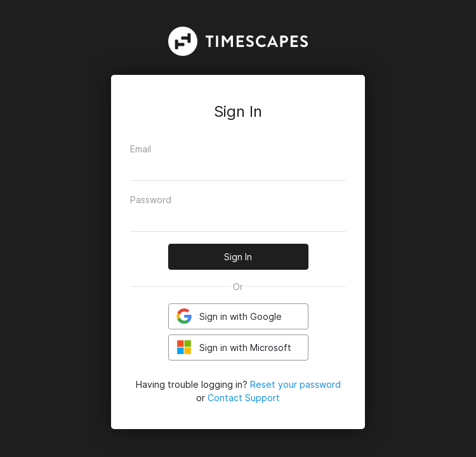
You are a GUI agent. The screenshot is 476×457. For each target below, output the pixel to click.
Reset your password (295, 384)
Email (141, 149)
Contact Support (244, 398)
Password (151, 200)
